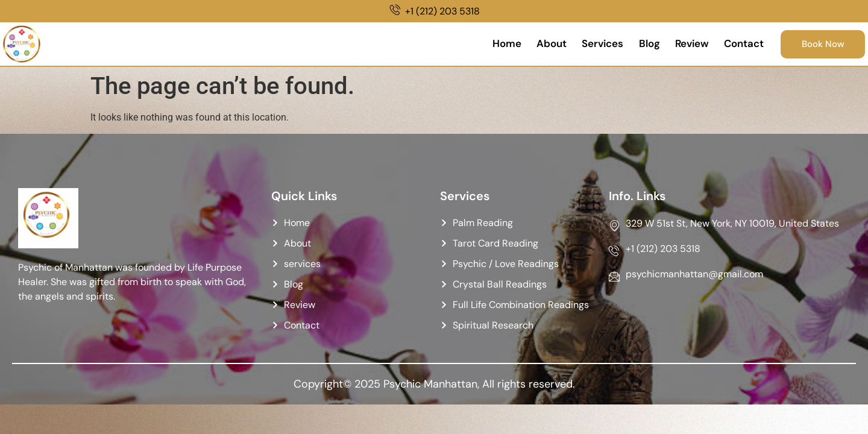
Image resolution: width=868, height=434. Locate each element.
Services (593, 44)
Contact (739, 44)
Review (685, 44)
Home (495, 44)
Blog (641, 44)
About (541, 44)
